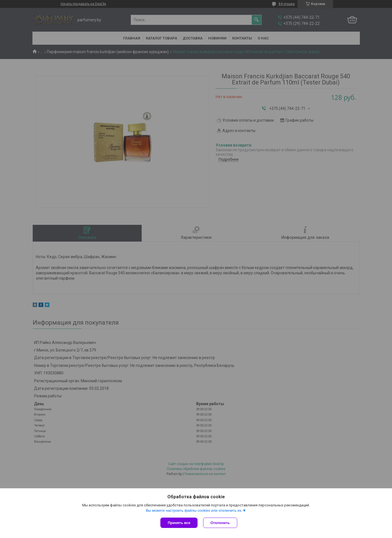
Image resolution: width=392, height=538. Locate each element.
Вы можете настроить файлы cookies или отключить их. (194, 510)
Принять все (179, 523)
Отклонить (220, 523)
